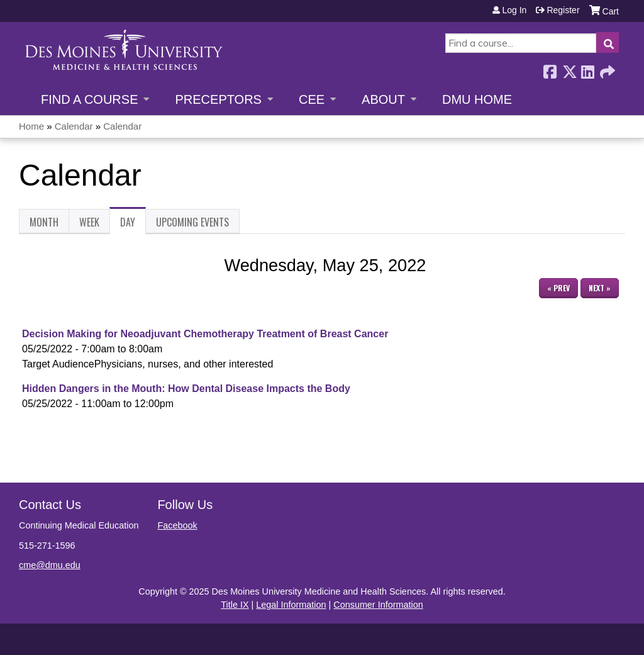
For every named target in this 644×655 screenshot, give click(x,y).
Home (31, 126)
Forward (606, 68)
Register (563, 10)
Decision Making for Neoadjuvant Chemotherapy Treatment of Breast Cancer (205, 334)
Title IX (235, 605)
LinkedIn (587, 68)
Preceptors (218, 99)
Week (89, 222)
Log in (514, 10)
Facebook (550, 68)
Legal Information (291, 605)
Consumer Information (378, 605)
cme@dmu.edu (50, 565)
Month (44, 222)
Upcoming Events (192, 222)
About (383, 99)
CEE (312, 99)
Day (133, 224)
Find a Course (89, 99)
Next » (600, 288)
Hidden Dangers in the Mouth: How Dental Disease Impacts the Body (186, 389)
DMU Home (477, 99)
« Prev (558, 288)
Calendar (74, 126)
